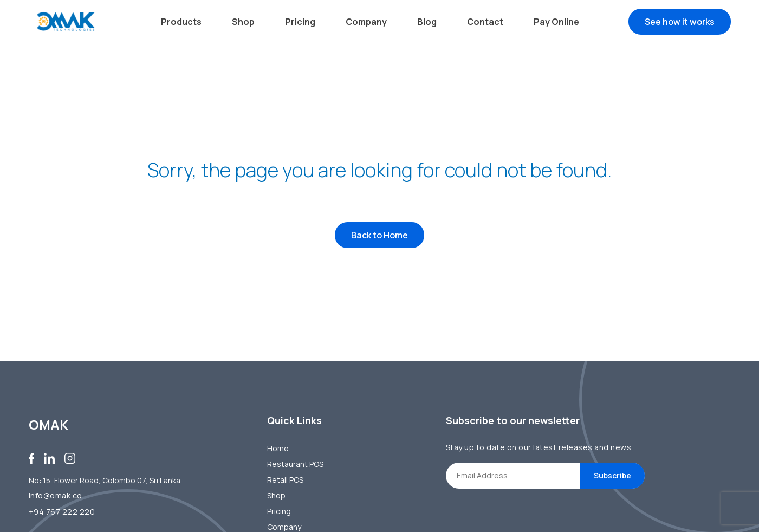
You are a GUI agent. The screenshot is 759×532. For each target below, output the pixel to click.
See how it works (680, 22)
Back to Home (379, 238)
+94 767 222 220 (62, 512)
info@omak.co (56, 495)
